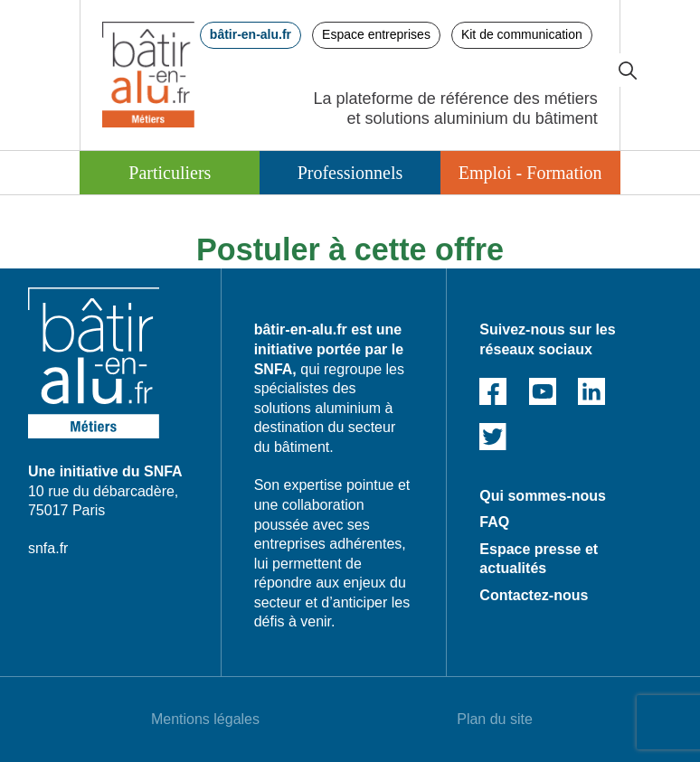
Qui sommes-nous (543, 496)
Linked (591, 391)
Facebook (493, 391)
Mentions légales (205, 719)
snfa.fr (48, 548)
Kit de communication (522, 34)
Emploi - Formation (530, 173)
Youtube (543, 391)
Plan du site (495, 719)
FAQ (494, 522)
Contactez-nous (534, 595)
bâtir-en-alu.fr (251, 34)
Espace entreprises (376, 34)
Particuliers (170, 173)
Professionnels (350, 173)
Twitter (493, 437)
